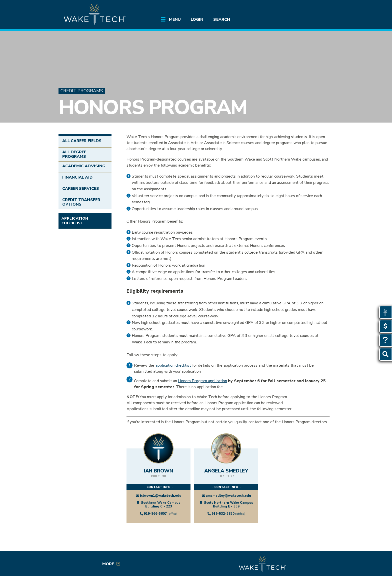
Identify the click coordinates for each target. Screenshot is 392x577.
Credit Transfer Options (81, 202)
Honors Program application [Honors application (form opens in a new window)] (202, 381)
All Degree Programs (74, 154)
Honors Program (153, 107)
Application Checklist (75, 221)
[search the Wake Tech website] (305, 8)
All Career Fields (82, 141)
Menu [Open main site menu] (175, 20)
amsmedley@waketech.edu (228, 496)
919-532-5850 (223, 514)
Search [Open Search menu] (221, 20)
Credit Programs (82, 91)
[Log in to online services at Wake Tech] (319, 8)
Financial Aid (77, 177)
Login (197, 20)
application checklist (173, 365)
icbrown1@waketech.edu (161, 496)
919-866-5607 (155, 514)
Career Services (81, 189)
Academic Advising (84, 166)
